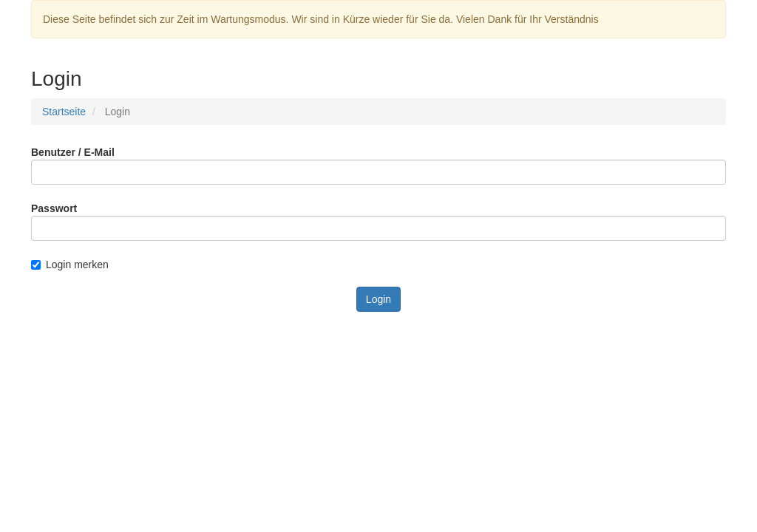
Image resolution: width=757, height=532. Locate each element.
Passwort (54, 208)
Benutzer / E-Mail (73, 152)
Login (378, 299)
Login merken (70, 265)
